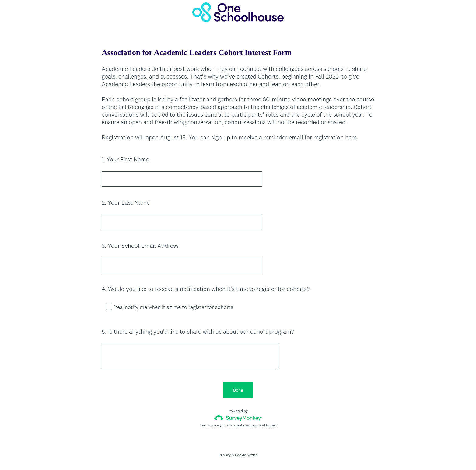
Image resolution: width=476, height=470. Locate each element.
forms (271, 425)
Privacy (225, 455)
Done (238, 390)
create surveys (246, 425)
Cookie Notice (246, 455)
